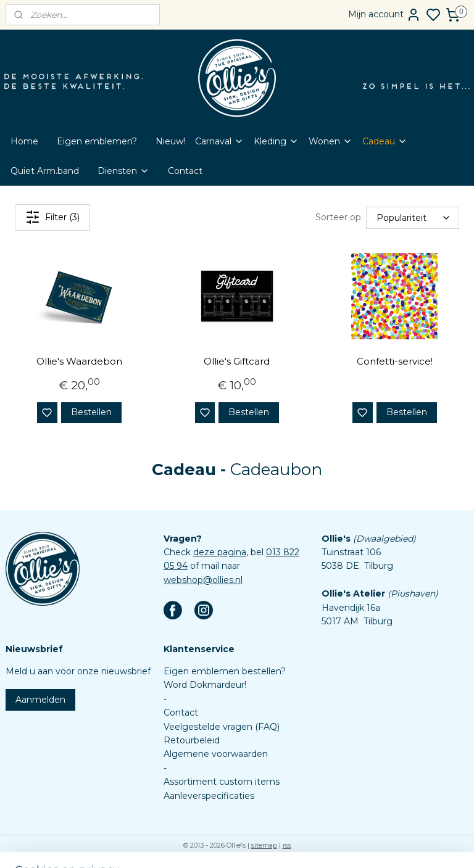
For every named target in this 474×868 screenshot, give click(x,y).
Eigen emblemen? (97, 141)
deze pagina (220, 552)
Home (24, 141)
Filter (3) (52, 217)
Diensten (123, 171)
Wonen (331, 141)
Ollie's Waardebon (79, 361)
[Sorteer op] (413, 218)
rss (287, 845)
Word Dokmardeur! (205, 685)
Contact (185, 171)
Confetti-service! (395, 361)
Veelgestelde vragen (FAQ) (222, 727)
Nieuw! (170, 141)
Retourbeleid (192, 740)
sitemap (264, 845)
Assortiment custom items (222, 782)
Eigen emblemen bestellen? (225, 671)
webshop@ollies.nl (203, 580)
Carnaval (219, 141)
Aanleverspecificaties (209, 796)
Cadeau (385, 141)
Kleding (276, 141)
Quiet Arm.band (45, 171)
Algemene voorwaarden (216, 754)
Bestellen (91, 412)
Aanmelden (40, 700)
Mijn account (385, 15)
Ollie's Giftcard (237, 361)
